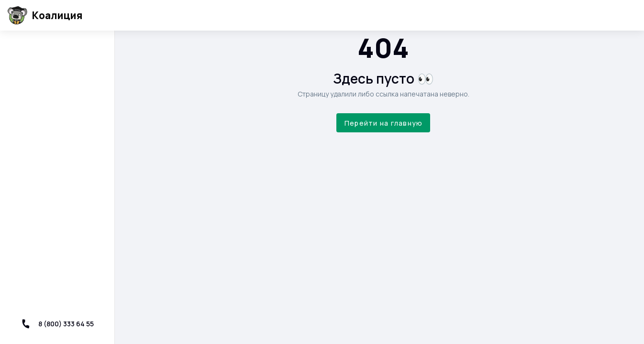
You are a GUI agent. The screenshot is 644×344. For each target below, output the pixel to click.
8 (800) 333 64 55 (57, 324)
